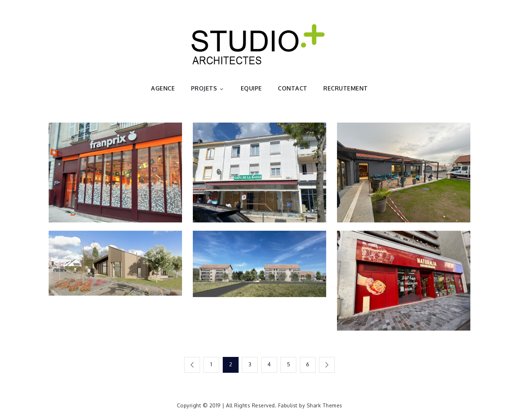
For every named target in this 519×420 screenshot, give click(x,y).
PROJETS (208, 88)
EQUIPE (251, 88)
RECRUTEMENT (346, 88)
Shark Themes (325, 405)
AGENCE (163, 88)
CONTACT (293, 88)
